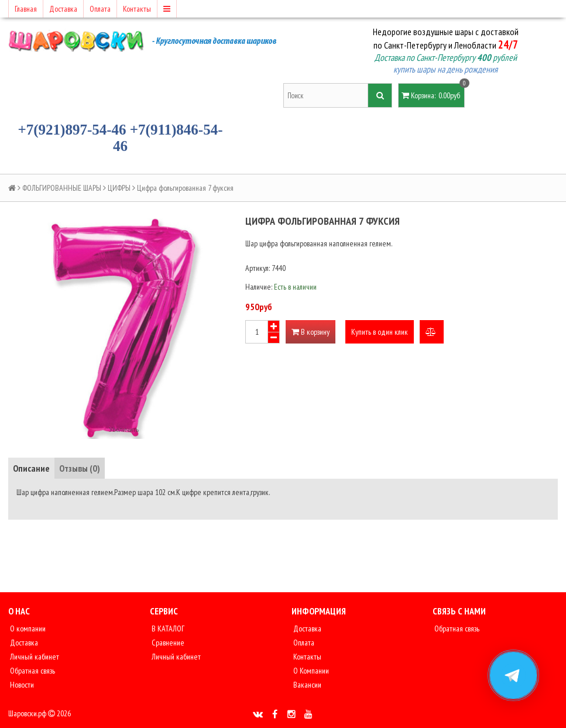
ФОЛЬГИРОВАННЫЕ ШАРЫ (62, 188)
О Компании (310, 671)
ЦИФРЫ (119, 188)
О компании (27, 629)
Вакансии (306, 685)
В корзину (311, 332)
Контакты (137, 9)
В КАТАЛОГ (167, 629)
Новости (21, 685)
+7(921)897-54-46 (72, 130)
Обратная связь (32, 671)
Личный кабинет (34, 657)
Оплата (100, 9)
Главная (26, 9)
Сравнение (167, 643)
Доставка (63, 9)
